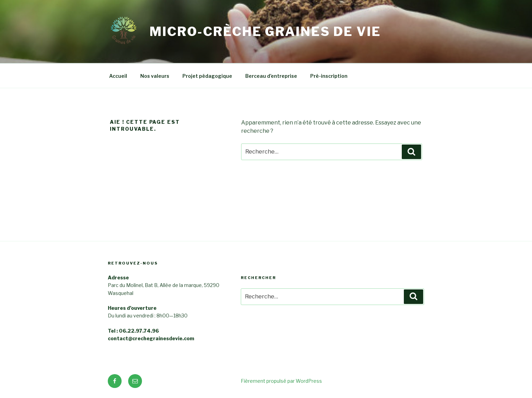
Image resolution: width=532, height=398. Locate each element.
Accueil (118, 76)
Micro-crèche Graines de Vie (265, 31)
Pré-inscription (329, 76)
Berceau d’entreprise (271, 76)
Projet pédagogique (207, 76)
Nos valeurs (155, 76)
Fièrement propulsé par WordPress (281, 381)
